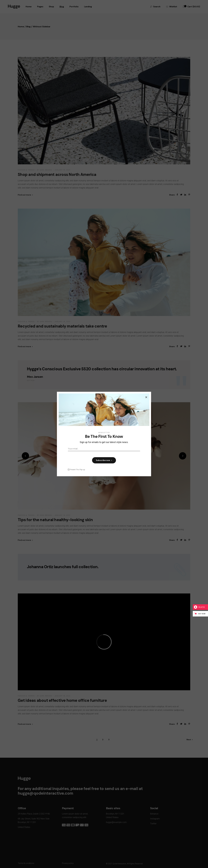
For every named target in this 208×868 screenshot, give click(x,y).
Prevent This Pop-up (78, 470)
